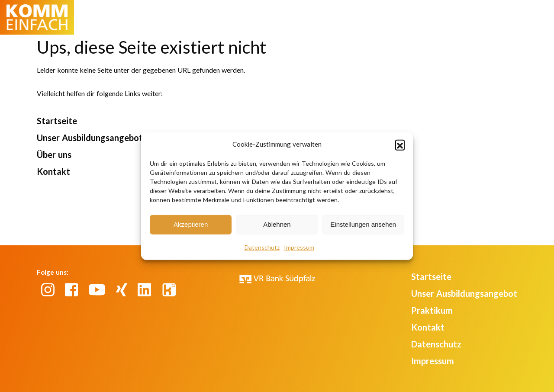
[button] (400, 145)
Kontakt (53, 171)
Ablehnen (277, 224)
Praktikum (432, 310)
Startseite (57, 121)
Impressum (299, 247)
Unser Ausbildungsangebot (90, 138)
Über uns (54, 154)
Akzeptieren (191, 224)
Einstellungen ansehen (363, 224)
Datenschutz (262, 247)
